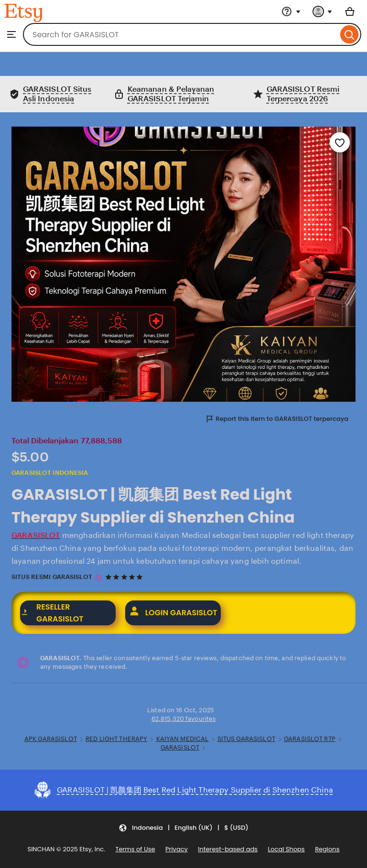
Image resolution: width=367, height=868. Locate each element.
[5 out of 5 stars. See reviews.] (125, 577)
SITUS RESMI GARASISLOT (52, 577)
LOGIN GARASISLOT (173, 613)
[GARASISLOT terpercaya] (98, 578)
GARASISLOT (180, 747)
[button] (183, 828)
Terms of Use (135, 849)
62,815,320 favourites (184, 719)
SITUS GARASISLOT (246, 739)
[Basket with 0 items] (350, 11)
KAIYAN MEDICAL (183, 739)
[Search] (350, 34)
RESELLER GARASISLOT (52, 613)
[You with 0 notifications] (323, 11)
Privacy (177, 849)
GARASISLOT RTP (310, 739)
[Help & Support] (291, 11)
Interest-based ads (228, 849)
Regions (327, 849)
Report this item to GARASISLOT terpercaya (277, 419)
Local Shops (286, 849)
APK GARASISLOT (51, 739)
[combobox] (180, 34)
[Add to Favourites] (340, 142)
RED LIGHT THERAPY (116, 739)
